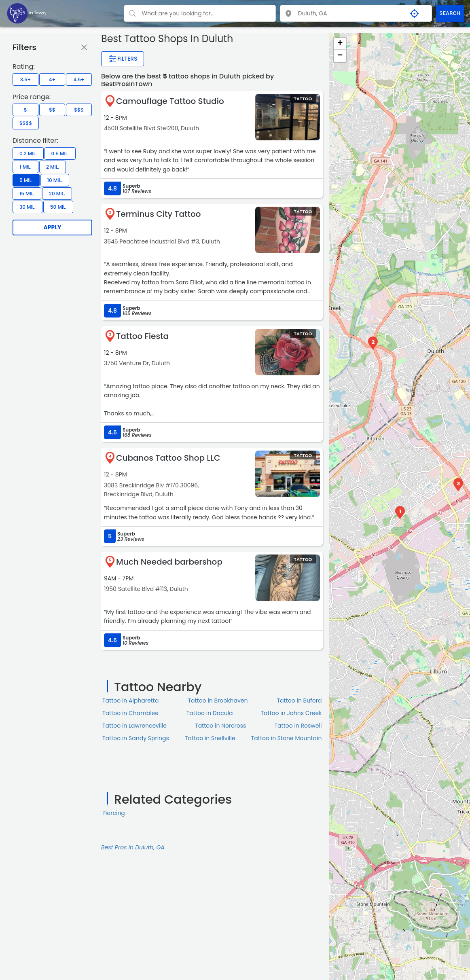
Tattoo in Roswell (298, 726)
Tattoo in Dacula (210, 713)
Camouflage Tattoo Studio (170, 101)
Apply (53, 227)
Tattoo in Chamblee (130, 713)
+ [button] (340, 44)
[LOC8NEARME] (26, 13)
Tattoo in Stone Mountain (287, 738)
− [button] (340, 56)
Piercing (114, 813)
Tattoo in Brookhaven (218, 701)
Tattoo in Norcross (220, 726)
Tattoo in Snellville (210, 738)
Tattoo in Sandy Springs (136, 738)
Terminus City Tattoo (158, 214)
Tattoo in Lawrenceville (134, 726)
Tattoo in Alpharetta (130, 701)
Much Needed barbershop (169, 562)
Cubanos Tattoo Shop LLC (168, 458)
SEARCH (450, 13)
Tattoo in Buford (300, 701)
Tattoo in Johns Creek (291, 713)
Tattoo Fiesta (142, 336)
